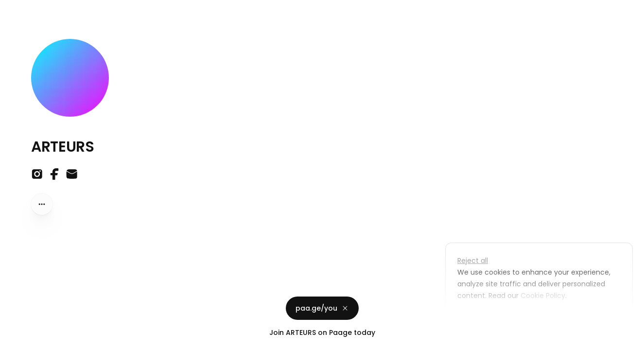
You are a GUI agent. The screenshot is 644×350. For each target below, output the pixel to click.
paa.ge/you (322, 308)
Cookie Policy (542, 296)
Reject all (473, 261)
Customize (483, 318)
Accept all (542, 318)
